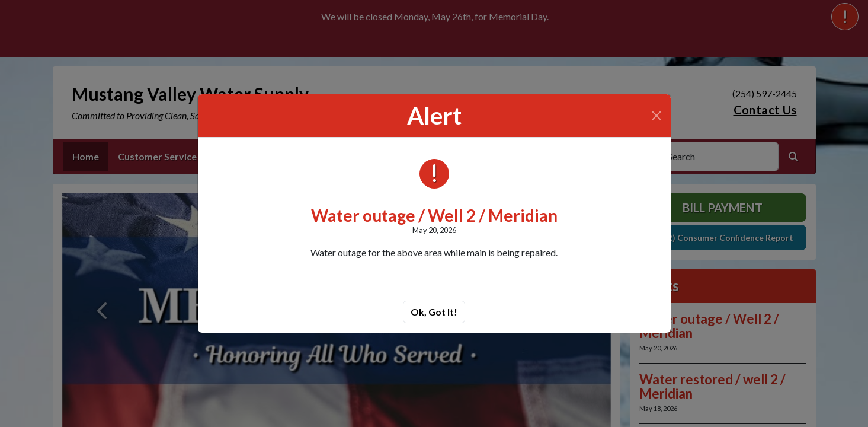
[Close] (656, 116)
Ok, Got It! (434, 312)
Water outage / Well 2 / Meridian (434, 215)
